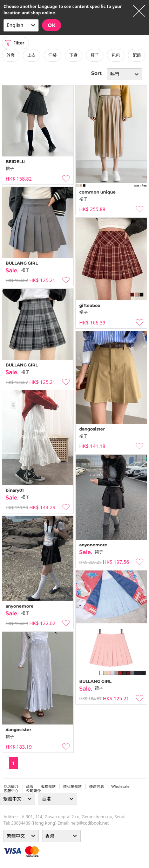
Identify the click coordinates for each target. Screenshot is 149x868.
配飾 (137, 55)
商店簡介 (11, 786)
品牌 (30, 786)
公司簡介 (33, 791)
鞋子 (95, 55)
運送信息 (97, 786)
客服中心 (11, 791)
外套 (11, 55)
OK (52, 25)
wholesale (121, 786)
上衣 (32, 55)
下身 (74, 55)
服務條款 (48, 786)
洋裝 (53, 55)
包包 (116, 55)
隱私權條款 (72, 786)
